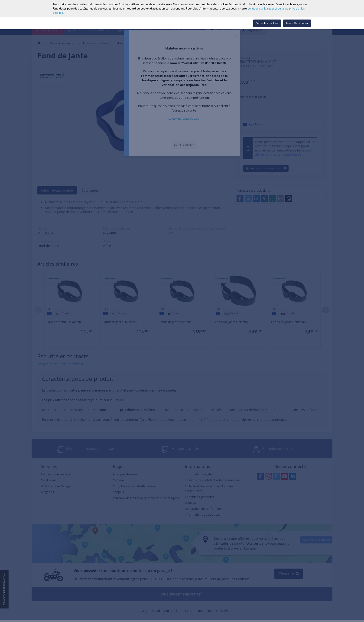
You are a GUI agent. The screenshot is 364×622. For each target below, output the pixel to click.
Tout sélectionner (297, 23)
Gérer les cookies (267, 23)
